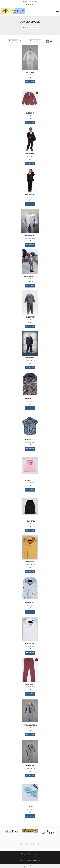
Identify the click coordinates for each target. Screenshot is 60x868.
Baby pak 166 (30, 72)
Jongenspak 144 (30, 236)
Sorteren (13, 41)
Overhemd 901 (30, 562)
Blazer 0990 (30, 113)
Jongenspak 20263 (30, 276)
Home (25, 2)
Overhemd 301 (30, 399)
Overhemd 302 (30, 440)
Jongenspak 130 (30, 154)
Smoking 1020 (30, 766)
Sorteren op (24, 41)
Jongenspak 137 (30, 195)
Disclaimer (23, 860)
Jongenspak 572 (30, 317)
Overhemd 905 (30, 603)
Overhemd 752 (30, 521)
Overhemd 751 (30, 480)
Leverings (29, 860)
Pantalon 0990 (30, 684)
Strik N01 (30, 807)
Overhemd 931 (30, 644)
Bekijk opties (30, 82)
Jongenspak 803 (30, 358)
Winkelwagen (33, 2)
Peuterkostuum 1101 (30, 725)
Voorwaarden (36, 860)
